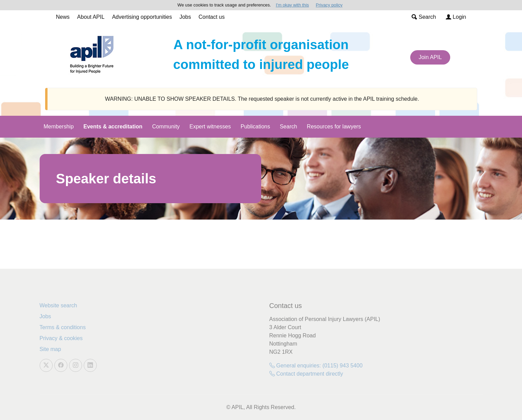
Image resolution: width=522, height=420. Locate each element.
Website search (58, 305)
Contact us (212, 17)
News (63, 17)
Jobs (185, 17)
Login (456, 17)
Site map (50, 349)
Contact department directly (306, 374)
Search (424, 17)
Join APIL (430, 57)
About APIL (91, 17)
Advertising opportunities (142, 17)
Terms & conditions (63, 327)
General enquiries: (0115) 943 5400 (316, 366)
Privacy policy (329, 5)
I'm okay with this (292, 5)
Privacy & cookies (61, 338)
